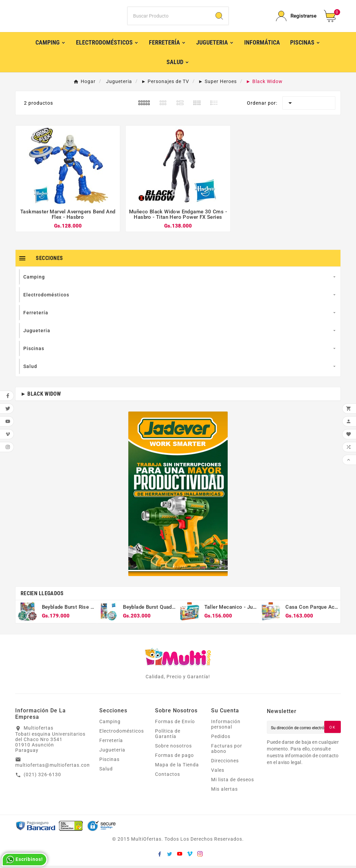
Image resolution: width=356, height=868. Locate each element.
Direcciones (225, 763)
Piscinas (109, 762)
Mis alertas (224, 791)
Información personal (226, 727)
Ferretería (111, 743)
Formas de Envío (175, 724)
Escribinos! (24, 860)
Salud (106, 771)
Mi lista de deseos (233, 782)
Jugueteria (112, 752)
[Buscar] (169, 17)
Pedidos (221, 739)
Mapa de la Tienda (177, 767)
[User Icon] (296, 17)
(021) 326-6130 (42, 777)
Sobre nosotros (173, 748)
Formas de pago (174, 758)
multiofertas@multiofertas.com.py (57, 767)
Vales (218, 772)
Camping (110, 724)
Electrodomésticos (122, 733)
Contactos (168, 777)
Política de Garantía (168, 736)
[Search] (219, 17)
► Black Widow (41, 396)
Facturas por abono (227, 751)
